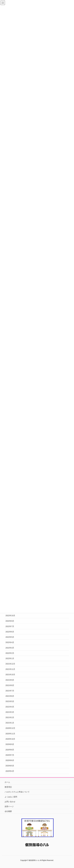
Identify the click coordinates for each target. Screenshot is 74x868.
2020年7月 (10, 755)
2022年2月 (10, 653)
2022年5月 (10, 637)
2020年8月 (10, 750)
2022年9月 (10, 621)
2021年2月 (10, 717)
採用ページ (9, 806)
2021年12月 (10, 664)
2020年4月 (10, 771)
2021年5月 (10, 701)
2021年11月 (10, 669)
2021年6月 (10, 696)
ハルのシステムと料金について (17, 792)
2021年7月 (10, 691)
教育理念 (8, 787)
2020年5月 (10, 766)
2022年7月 (10, 626)
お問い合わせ (10, 802)
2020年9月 (10, 744)
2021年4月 (10, 707)
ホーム (7, 782)
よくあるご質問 (11, 797)
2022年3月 (10, 648)
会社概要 (8, 811)
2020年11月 (10, 734)
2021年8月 (10, 685)
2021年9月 (10, 680)
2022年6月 (10, 632)
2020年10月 (10, 739)
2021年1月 (10, 723)
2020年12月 (10, 728)
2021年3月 (10, 712)
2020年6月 (10, 760)
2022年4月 (10, 642)
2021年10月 (10, 675)
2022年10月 (10, 616)
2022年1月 (10, 658)
